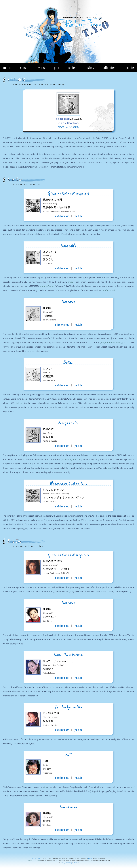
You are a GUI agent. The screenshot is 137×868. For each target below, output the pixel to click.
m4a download (62, 324)
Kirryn (90, 858)
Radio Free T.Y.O (38, 858)
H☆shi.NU (77, 863)
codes (72, 68)
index (7, 68)
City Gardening (67, 863)
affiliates (109, 68)
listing (90, 68)
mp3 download (62, 216)
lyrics (41, 68)
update (129, 68)
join (57, 68)
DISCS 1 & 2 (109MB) (68, 127)
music (24, 68)
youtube (78, 216)
